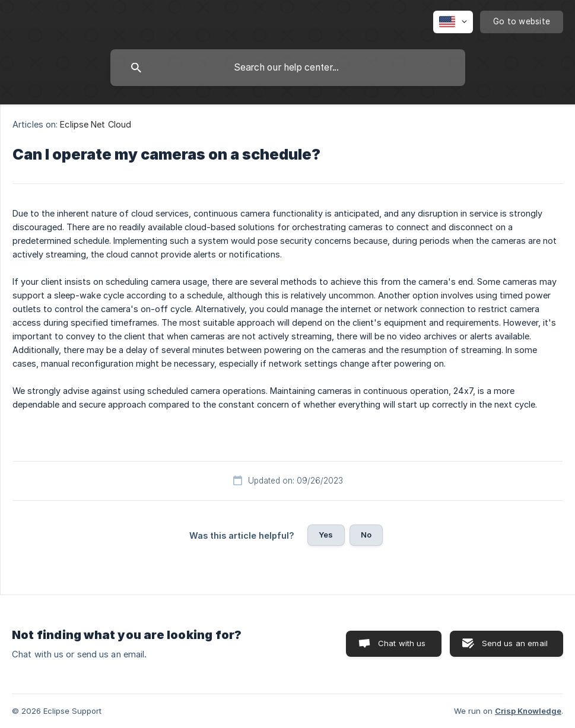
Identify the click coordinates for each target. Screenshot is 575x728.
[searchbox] (288, 68)
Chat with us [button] (402, 643)
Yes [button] (326, 535)
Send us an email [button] (515, 643)
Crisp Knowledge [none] (528, 711)
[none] (453, 22)
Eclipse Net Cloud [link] (96, 124)
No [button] (366, 535)
